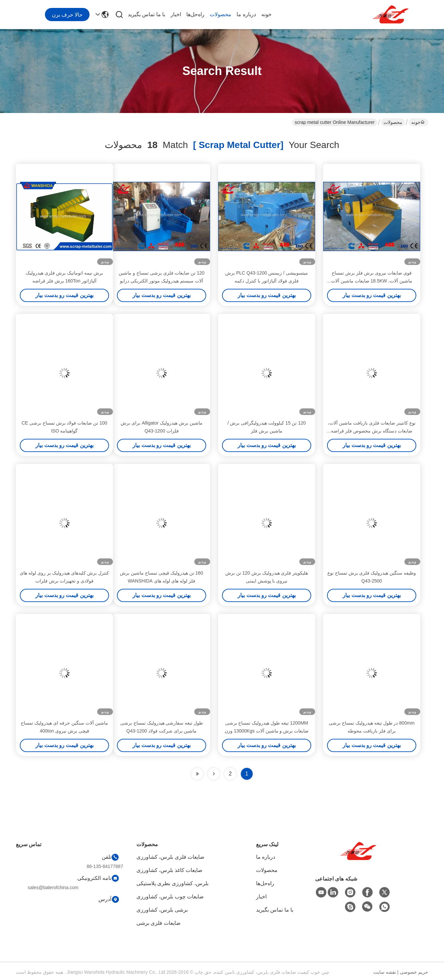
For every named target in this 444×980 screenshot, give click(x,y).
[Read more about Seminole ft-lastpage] (197, 774)
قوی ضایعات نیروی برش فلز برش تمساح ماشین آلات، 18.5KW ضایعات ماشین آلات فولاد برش (372, 281)
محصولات (221, 14)
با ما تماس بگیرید (147, 14)
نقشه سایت (385, 972)
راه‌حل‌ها (195, 14)
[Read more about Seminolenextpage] (214, 774)
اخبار (176, 14)
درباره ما (246, 14)
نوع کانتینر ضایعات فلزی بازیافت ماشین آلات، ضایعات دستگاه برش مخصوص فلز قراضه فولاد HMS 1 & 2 (371, 431)
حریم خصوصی (414, 972)
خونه (266, 14)
